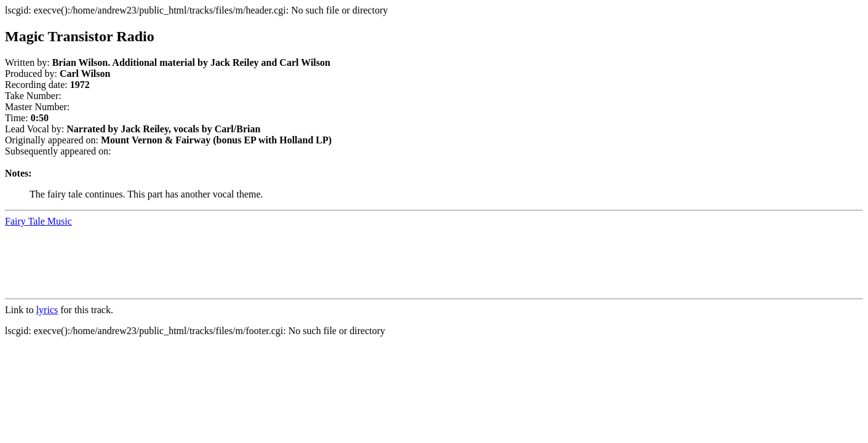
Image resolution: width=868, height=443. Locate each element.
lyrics (47, 310)
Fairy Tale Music (38, 221)
